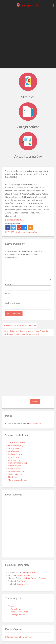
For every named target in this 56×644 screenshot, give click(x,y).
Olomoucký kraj (15, 474)
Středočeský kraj (16, 446)
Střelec (19, 232)
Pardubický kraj (15, 466)
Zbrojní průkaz (29, 572)
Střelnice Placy (24, 575)
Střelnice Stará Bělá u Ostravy (19, 637)
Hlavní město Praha (17, 443)
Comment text (12, 258)
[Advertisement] (27, 38)
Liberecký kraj (14, 460)
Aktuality (12, 606)
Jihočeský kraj (14, 448)
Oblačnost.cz (35, 423)
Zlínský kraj (13, 477)
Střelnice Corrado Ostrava (34, 578)
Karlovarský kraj (15, 454)
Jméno (9, 284)
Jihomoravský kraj (16, 471)
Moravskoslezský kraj (17, 480)
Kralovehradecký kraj (17, 463)
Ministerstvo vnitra (19, 612)
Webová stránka (12, 303)
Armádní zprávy (30, 232)
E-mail (9, 293)
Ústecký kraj (14, 457)
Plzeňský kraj (14, 451)
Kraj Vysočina (14, 468)
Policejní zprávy (18, 615)
